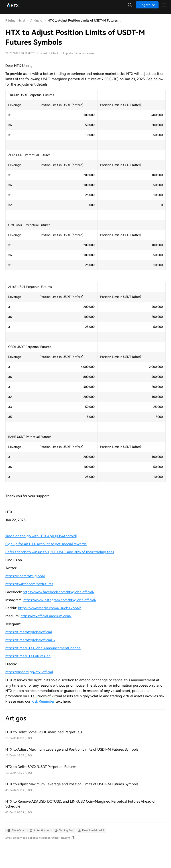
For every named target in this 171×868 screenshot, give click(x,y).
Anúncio (36, 20)
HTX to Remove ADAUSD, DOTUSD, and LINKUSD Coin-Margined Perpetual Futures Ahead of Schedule (80, 804)
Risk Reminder (43, 701)
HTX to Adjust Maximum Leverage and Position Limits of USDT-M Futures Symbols (72, 749)
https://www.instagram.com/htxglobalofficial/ (60, 600)
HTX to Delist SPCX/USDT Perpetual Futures (41, 767)
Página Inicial (15, 20)
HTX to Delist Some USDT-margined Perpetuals (44, 732)
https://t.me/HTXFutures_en (28, 656)
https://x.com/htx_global (25, 576)
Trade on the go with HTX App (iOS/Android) (41, 536)
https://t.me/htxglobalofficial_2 (30, 640)
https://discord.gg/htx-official (29, 672)
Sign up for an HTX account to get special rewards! (46, 544)
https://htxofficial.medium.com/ (46, 616)
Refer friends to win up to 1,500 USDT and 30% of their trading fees (60, 552)
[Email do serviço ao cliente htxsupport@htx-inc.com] (40, 838)
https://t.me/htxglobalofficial (29, 632)
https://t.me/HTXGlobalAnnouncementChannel (43, 648)
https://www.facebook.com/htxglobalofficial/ (59, 592)
